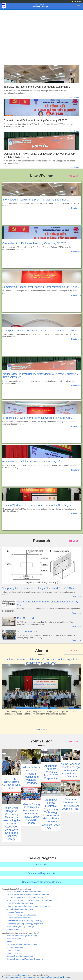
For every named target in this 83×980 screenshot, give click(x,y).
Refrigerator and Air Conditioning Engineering (23, 944)
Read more (75, 98)
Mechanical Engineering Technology (20, 903)
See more (73, 176)
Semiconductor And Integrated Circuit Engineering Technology (29, 900)
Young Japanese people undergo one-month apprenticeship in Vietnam (71, 770)
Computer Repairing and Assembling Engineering (25, 959)
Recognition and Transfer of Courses (42, 882)
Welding (9, 941)
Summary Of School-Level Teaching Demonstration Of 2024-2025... (41, 287)
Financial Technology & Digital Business (21, 915)
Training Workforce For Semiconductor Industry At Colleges (37, 505)
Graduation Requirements (41, 873)
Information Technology (15, 912)
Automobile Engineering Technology (20, 909)
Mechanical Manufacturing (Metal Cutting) (22, 936)
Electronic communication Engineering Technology (25, 897)
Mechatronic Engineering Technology (20, 927)
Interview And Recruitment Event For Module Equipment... (37, 87)
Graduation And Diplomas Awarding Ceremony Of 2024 (34, 461)
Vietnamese (76, 1)
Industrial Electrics (13, 950)
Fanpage (67, 977)
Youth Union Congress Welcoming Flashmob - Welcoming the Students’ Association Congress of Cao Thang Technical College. (12, 823)
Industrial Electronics (14, 953)
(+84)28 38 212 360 (10, 977)
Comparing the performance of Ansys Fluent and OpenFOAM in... (40, 588)
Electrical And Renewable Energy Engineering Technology (28, 894)
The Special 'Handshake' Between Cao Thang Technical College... (41, 331)
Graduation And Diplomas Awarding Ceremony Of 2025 (35, 120)
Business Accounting (14, 930)
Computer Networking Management (20, 956)
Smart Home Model (28, 632)
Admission (41, 865)
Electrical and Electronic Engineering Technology (24, 892)
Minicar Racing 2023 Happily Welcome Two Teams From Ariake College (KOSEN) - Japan (31, 814)
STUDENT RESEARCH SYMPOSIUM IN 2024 (12, 784)
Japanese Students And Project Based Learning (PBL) (71, 804)
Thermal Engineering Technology (19, 918)
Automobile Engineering (15, 947)
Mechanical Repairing (15, 939)
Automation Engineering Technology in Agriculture (25, 924)
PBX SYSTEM (26, 618)
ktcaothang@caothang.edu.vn (50, 977)
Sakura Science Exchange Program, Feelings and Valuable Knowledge (31, 775)
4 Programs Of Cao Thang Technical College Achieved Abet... (38, 418)
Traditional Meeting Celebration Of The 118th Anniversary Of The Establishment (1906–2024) (41, 661)
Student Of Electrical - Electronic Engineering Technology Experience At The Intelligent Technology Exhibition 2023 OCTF (51, 814)
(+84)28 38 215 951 (28, 977)
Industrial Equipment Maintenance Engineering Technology (28, 906)
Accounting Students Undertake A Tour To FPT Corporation (51, 772)
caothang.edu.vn (21, 975)
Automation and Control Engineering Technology (24, 921)
